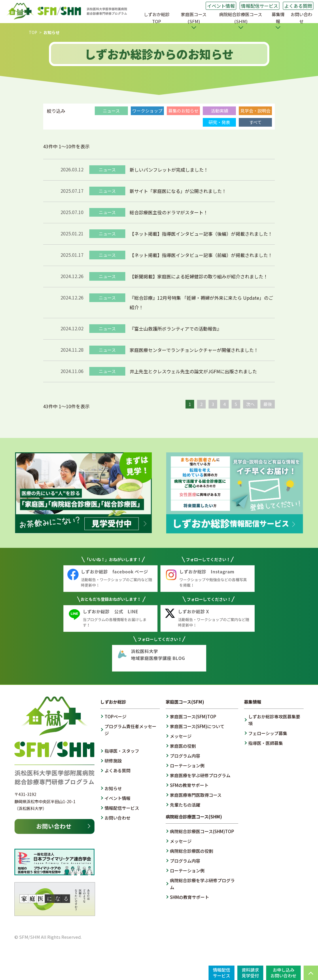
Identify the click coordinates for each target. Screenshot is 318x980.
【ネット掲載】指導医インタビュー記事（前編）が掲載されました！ (201, 255)
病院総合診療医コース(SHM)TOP (202, 831)
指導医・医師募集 (266, 743)
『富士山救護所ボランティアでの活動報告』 (176, 329)
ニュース (111, 111)
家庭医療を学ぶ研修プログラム (200, 775)
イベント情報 (221, 6)
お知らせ (113, 788)
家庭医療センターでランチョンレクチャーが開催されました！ (194, 350)
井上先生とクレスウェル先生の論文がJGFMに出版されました (193, 371)
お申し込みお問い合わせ (283, 973)
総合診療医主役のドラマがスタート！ (169, 212)
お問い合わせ (301, 18)
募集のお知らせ (183, 111)
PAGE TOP (311, 973)
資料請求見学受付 (250, 973)
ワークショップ (147, 111)
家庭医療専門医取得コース (196, 795)
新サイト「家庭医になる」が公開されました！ (178, 191)
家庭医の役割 (183, 746)
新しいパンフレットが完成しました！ (169, 170)
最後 (268, 404)
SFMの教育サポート (189, 785)
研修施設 (113, 761)
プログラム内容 (185, 756)
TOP (33, 32)
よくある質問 (298, 6)
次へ (250, 404)
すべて (255, 122)
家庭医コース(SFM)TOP (193, 716)
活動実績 (219, 111)
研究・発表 (219, 122)
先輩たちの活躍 (185, 805)
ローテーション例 (187, 766)
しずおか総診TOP (157, 18)
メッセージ (181, 736)
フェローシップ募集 (268, 733)
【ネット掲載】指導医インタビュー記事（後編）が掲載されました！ (201, 234)
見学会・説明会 (255, 111)
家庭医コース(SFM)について (197, 726)
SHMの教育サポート (190, 897)
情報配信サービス (260, 6)
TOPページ (116, 716)
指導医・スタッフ (122, 751)
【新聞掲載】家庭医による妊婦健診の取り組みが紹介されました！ (199, 276)
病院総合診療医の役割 (192, 851)
